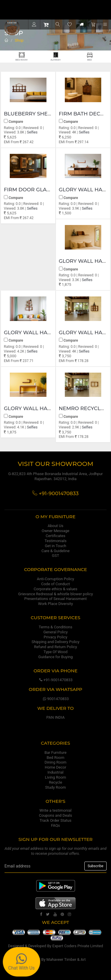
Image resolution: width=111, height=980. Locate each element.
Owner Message (55, 531)
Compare (13, 121)
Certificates (55, 536)
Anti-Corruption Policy (56, 579)
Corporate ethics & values (55, 589)
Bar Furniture (55, 752)
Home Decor (55, 767)
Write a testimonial (55, 810)
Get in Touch (55, 546)
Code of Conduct (55, 584)
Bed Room (56, 758)
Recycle (55, 782)
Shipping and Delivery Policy (56, 642)
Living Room (56, 777)
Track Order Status (55, 820)
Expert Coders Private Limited (78, 946)
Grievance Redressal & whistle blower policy (55, 594)
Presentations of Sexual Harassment (55, 599)
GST (55, 556)
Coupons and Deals (55, 815)
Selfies (32, 132)
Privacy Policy (55, 637)
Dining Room (56, 762)
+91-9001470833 (55, 680)
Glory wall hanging (34, 332)
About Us (55, 526)
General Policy (55, 632)
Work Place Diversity (56, 604)
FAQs (55, 825)
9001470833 (56, 699)
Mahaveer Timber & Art (66, 959)
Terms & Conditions (55, 627)
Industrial (56, 772)
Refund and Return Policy (55, 647)
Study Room (55, 787)
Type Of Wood (55, 652)
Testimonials (55, 541)
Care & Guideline (55, 551)
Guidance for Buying (55, 657)
